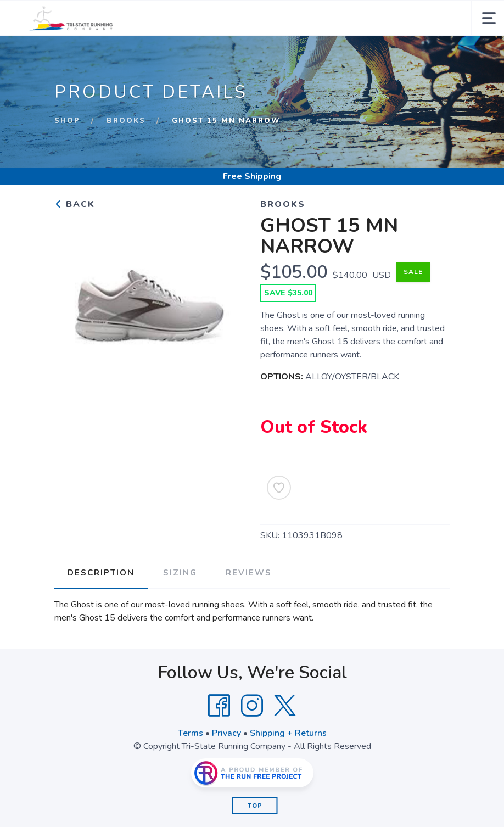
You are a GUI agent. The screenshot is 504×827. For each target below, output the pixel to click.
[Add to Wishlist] (279, 488)
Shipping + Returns (288, 733)
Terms (191, 733)
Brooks (126, 121)
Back (75, 204)
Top (255, 806)
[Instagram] (252, 706)
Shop (67, 121)
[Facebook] (219, 706)
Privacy (226, 733)
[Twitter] (285, 706)
